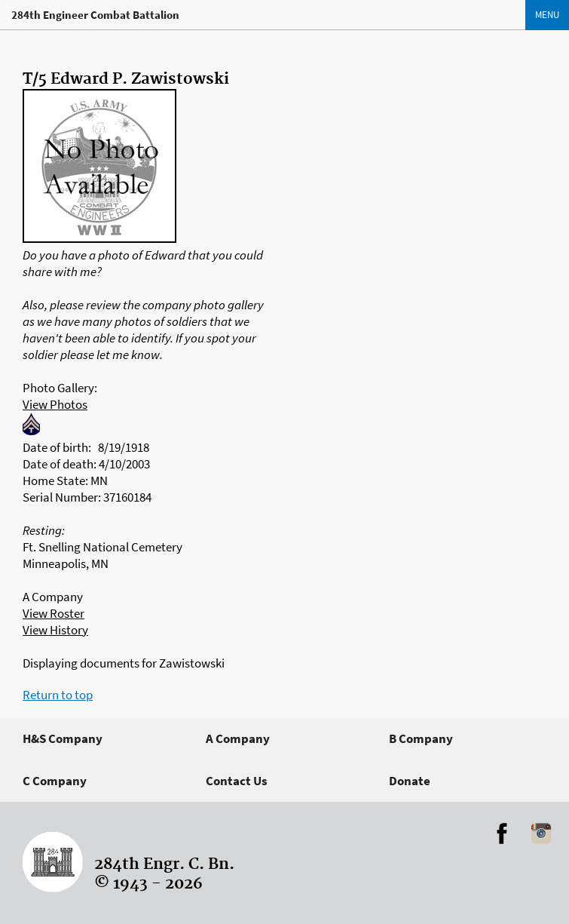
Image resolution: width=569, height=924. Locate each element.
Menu (547, 15)
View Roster (54, 613)
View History (55, 630)
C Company (55, 781)
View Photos (55, 404)
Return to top (58, 695)
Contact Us (237, 781)
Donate (410, 781)
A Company (238, 738)
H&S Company (63, 738)
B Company (421, 738)
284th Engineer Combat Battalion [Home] (95, 15)
